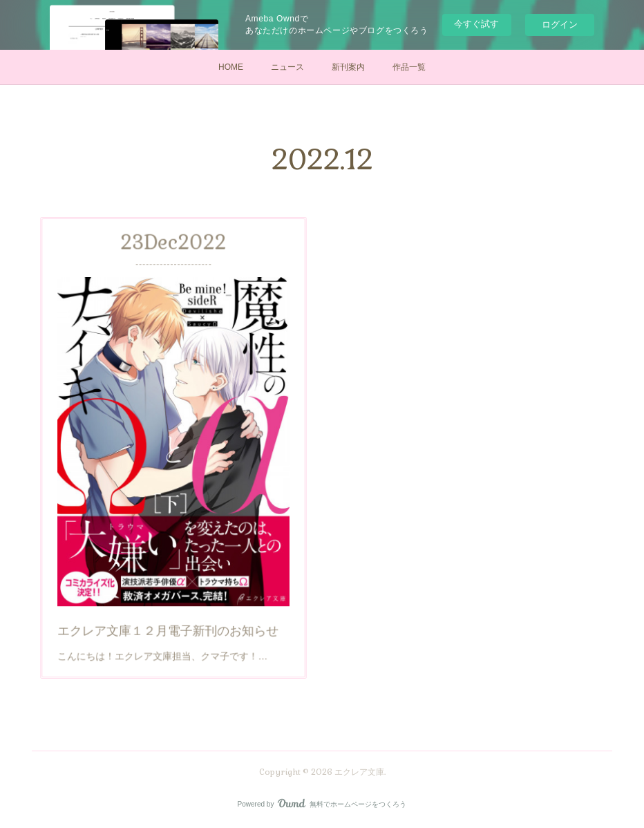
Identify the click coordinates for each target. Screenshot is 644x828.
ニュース (287, 67)
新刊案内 (348, 67)
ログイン (560, 25)
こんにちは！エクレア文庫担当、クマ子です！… (164, 625)
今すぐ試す (476, 24)
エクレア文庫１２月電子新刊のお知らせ (169, 604)
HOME (231, 67)
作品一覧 (409, 67)
